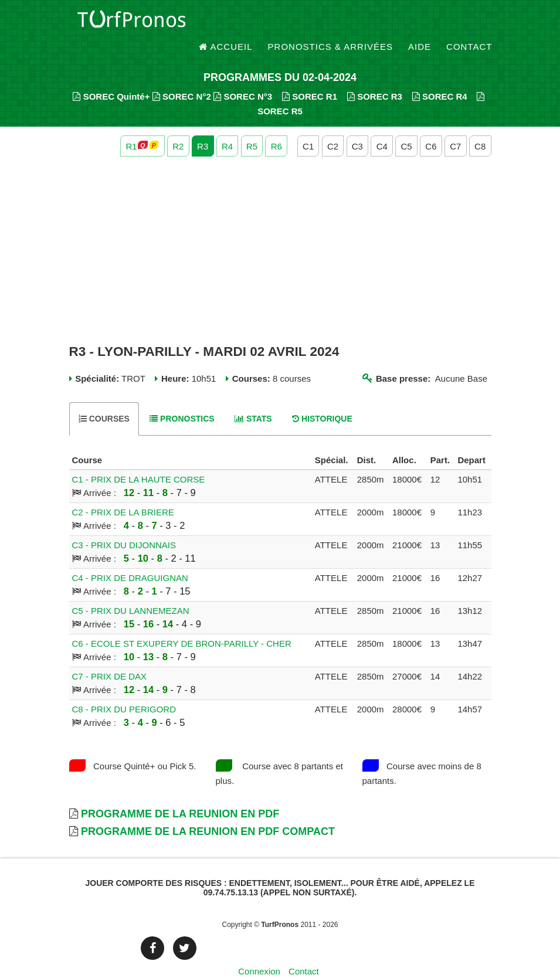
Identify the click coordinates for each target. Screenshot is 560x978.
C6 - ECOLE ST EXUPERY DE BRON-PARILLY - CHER (182, 624)
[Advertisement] (280, 230)
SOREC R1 (310, 77)
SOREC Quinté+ (111, 77)
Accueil (226, 23)
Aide (420, 23)
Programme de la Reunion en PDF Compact (208, 811)
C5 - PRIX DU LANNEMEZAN (131, 591)
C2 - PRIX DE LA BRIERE (123, 492)
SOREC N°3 (243, 77)
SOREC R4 (440, 77)
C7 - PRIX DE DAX (110, 656)
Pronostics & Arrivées (331, 23)
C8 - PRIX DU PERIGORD (124, 689)
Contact (469, 23)
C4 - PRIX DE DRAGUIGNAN (130, 558)
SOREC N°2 (182, 77)
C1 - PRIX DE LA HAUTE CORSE (139, 459)
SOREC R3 (375, 77)
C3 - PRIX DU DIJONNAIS (124, 525)
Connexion (259, 951)
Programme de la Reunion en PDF (180, 794)
